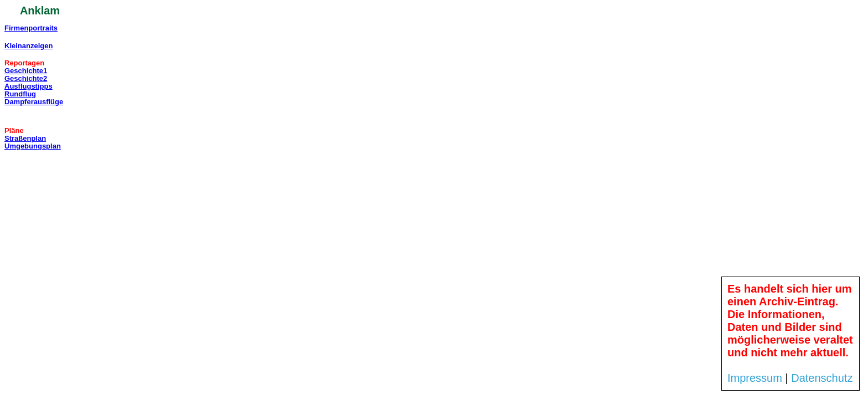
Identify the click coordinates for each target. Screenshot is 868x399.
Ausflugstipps (29, 86)
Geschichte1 (26, 71)
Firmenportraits (31, 28)
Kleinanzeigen (29, 46)
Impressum (755, 378)
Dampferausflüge (34, 102)
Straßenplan (25, 138)
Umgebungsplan (33, 146)
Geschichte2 (26, 78)
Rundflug (20, 94)
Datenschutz (822, 378)
